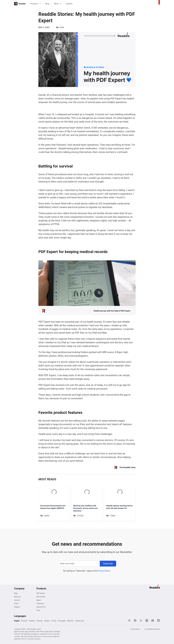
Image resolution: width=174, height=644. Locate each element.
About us (17, 597)
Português (62, 621)
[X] (141, 621)
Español (32, 621)
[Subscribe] (108, 564)
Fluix (38, 610)
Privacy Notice (135, 629)
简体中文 (70, 621)
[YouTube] (153, 621)
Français (40, 621)
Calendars (40, 603)
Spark (39, 600)
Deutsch (24, 621)
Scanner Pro (41, 607)
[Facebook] (135, 621)
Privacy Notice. (104, 571)
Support (17, 607)
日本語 (54, 621)
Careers (69, 4)
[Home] (20, 4)
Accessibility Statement (152, 629)
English (17, 621)
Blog (47, 4)
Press (16, 603)
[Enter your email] (79, 564)
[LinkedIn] (158, 621)
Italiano (47, 621)
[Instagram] (147, 621)
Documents (41, 597)
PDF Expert (41, 593)
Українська (80, 621)
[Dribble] (129, 621)
